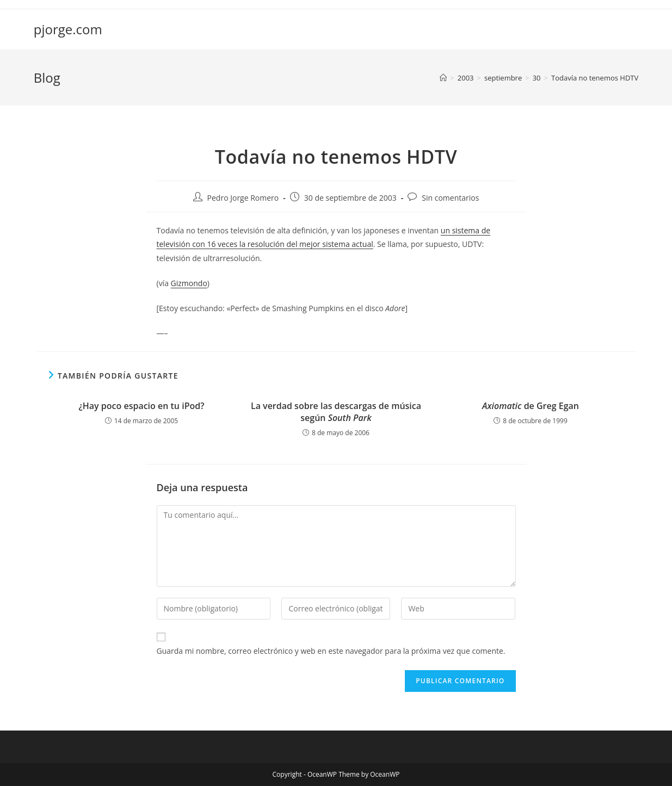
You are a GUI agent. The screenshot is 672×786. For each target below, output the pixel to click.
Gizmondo (189, 283)
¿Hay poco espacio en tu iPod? (142, 406)
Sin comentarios (450, 198)
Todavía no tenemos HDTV (595, 78)
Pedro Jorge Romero (243, 198)
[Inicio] (443, 78)
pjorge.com (68, 29)
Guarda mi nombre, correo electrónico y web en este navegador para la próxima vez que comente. (331, 651)
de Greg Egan (531, 406)
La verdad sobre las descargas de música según (336, 412)
